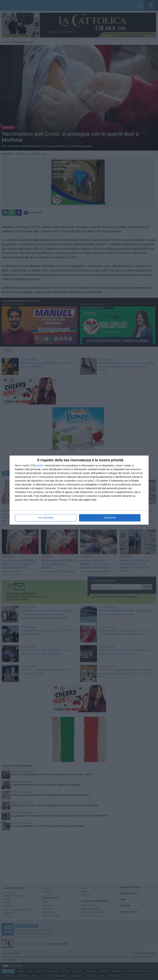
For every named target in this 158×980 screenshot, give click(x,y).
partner (40, 465)
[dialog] (79, 490)
